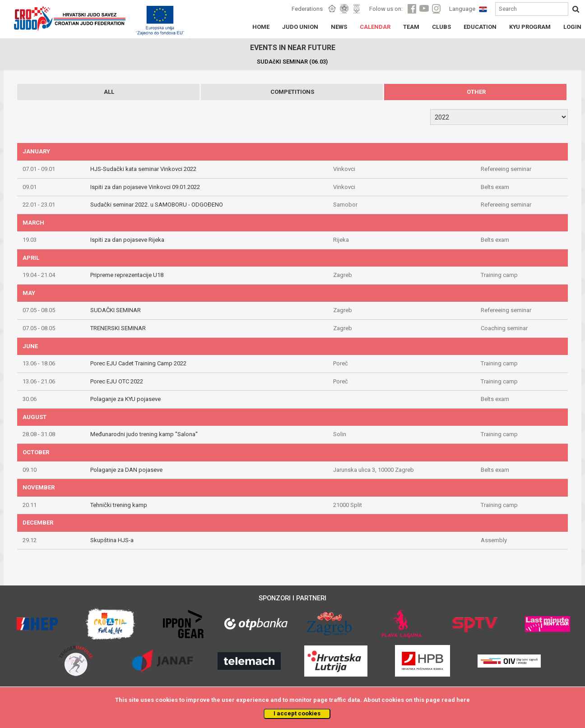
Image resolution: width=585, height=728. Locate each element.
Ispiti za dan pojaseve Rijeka (127, 240)
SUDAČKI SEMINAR (116, 310)
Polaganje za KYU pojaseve (125, 399)
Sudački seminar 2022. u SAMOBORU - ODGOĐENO (157, 205)
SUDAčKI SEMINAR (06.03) (292, 62)
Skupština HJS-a (112, 540)
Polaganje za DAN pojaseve (126, 470)
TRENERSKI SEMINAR (118, 328)
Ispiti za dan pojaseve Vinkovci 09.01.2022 (145, 187)
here (463, 700)
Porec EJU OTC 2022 (117, 381)
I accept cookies (297, 713)
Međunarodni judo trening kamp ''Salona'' (144, 434)
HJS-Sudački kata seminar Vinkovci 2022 (143, 169)
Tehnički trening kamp (119, 505)
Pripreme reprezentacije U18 (127, 275)
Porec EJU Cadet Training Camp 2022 (138, 363)
